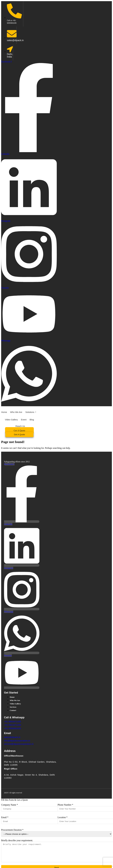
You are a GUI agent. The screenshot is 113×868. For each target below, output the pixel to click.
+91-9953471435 (13, 722)
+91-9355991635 (13, 728)
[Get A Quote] (19, 435)
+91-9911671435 (13, 725)
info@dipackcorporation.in (17, 741)
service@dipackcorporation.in (19, 744)
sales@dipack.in (12, 737)
